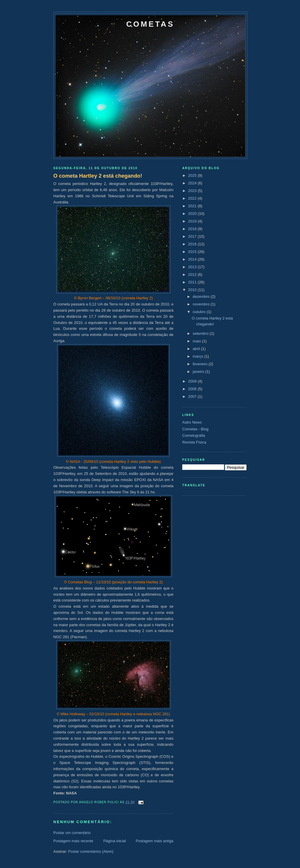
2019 (193, 221)
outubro (200, 312)
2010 (193, 290)
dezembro (202, 297)
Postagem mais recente (73, 841)
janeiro (199, 372)
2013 (193, 267)
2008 (193, 389)
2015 (193, 252)
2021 (193, 206)
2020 (193, 214)
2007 (193, 396)
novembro (202, 304)
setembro (201, 333)
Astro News (192, 422)
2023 (193, 191)
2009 (193, 381)
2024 (193, 183)
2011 (193, 282)
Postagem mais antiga (155, 841)
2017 (193, 236)
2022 (193, 198)
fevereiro (201, 364)
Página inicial (115, 841)
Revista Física (194, 442)
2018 (193, 229)
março (199, 356)
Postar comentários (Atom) (91, 851)
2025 (193, 175)
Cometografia (194, 435)
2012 (193, 275)
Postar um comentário (72, 833)
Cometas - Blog (195, 429)
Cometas (150, 24)
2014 (193, 259)
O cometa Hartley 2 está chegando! (98, 176)
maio (197, 341)
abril (197, 349)
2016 (193, 244)
